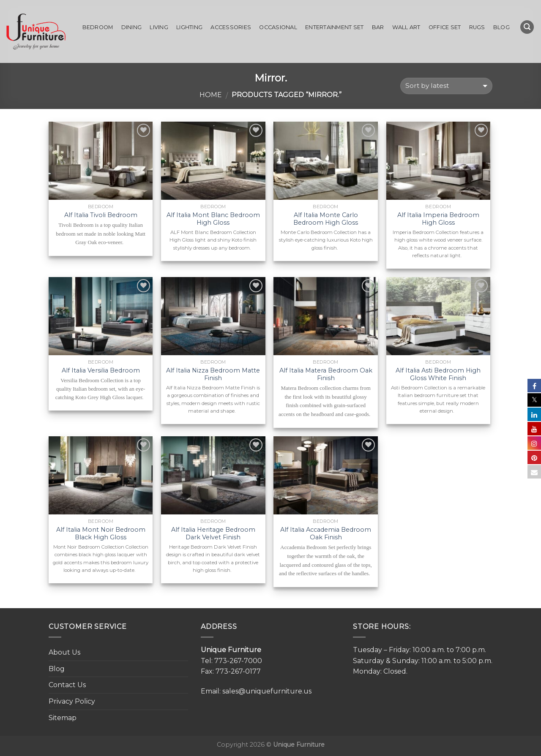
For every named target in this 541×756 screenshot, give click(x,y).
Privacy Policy (72, 701)
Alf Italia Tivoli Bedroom (101, 215)
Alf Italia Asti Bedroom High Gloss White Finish (438, 374)
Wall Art (406, 27)
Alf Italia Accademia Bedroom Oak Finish (326, 534)
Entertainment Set (334, 27)
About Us (64, 652)
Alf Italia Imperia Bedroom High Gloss (438, 219)
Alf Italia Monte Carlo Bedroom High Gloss (326, 219)
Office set (445, 27)
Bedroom (98, 27)
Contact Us (67, 685)
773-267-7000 (238, 661)
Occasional (278, 27)
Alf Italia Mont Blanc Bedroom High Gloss (213, 219)
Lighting (189, 27)
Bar (378, 27)
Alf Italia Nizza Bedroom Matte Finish (213, 374)
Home (211, 95)
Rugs (477, 27)
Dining (132, 27)
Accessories (231, 27)
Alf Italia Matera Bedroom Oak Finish (326, 374)
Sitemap (63, 718)
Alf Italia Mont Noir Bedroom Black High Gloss (101, 534)
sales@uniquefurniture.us (267, 691)
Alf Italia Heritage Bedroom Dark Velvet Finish (213, 534)
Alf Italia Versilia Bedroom (101, 370)
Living (159, 27)
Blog (501, 27)
